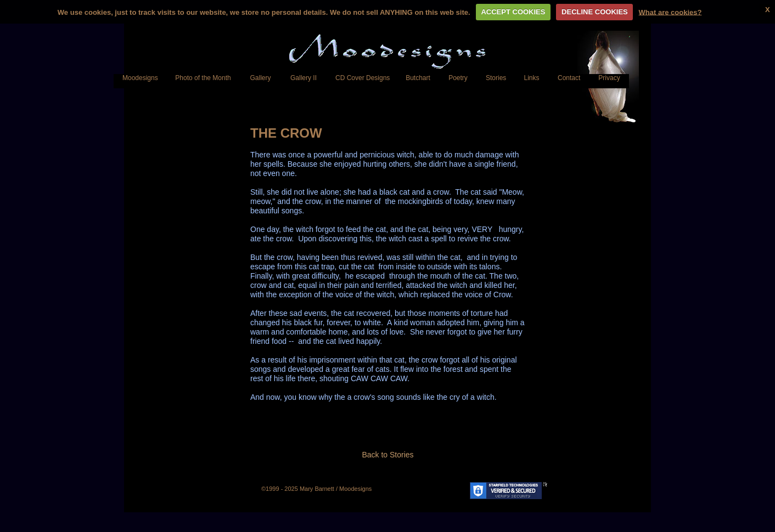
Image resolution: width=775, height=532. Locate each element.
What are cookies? (670, 12)
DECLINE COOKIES (595, 12)
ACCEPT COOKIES (513, 12)
